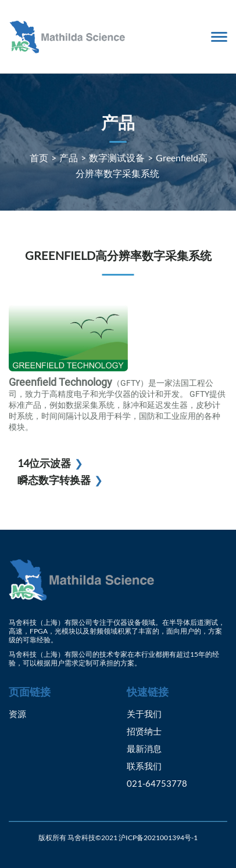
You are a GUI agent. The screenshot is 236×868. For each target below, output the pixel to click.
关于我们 (144, 714)
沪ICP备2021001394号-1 (158, 838)
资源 (17, 714)
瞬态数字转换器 (54, 480)
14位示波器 (44, 463)
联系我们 (144, 766)
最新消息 (144, 748)
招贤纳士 (144, 731)
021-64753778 (157, 783)
